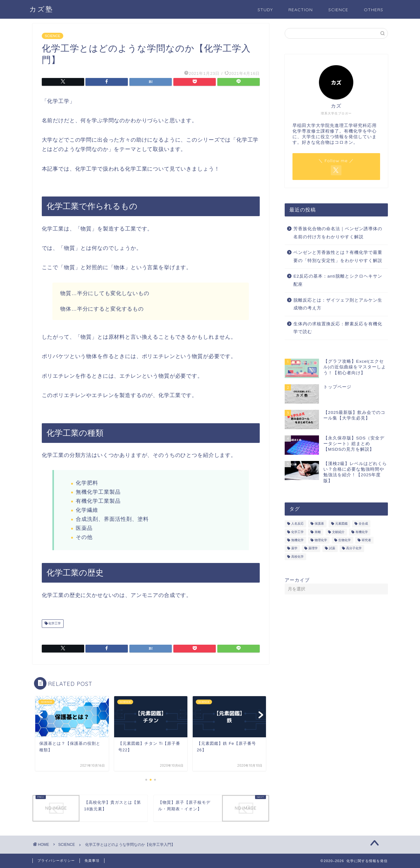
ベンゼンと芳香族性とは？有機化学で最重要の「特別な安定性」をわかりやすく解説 (338, 257)
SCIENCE (338, 10)
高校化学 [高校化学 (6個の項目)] (297, 557)
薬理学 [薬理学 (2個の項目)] (313, 548)
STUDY (265, 10)
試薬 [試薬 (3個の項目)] (332, 548)
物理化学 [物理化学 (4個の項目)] (321, 540)
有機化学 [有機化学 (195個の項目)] (362, 532)
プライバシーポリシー (56, 861)
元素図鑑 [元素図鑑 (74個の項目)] (341, 524)
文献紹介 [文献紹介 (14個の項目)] (338, 532)
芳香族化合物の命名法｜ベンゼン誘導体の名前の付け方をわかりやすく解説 (338, 233)
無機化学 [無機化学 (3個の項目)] (297, 540)
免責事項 (92, 861)
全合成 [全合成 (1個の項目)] (363, 524)
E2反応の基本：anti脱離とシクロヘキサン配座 (338, 280)
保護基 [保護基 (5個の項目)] (319, 524)
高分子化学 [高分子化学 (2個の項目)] (354, 548)
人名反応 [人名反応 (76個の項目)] (297, 524)
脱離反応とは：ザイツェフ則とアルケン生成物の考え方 (338, 304)
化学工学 (54, 624)
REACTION (301, 10)
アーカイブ (297, 580)
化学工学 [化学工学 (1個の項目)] (297, 532)
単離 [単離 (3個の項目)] (318, 532)
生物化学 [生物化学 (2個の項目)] (345, 540)
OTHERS (374, 10)
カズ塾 (41, 9)
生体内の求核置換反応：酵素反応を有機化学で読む (338, 328)
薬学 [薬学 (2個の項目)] (294, 548)
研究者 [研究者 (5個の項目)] (366, 540)
